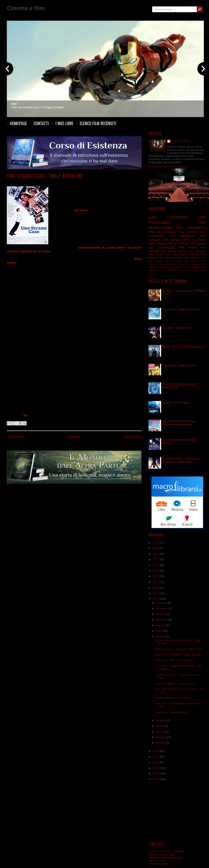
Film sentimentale (84, 182)
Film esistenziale (162, 247)
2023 (156, 548)
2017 (156, 582)
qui (25, 415)
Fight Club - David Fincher (179, 365)
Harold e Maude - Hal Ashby (172, 698)
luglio (159, 631)
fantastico (177, 267)
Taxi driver (81, 210)
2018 (156, 576)
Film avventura (177, 244)
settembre (162, 620)
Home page (74, 437)
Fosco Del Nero (181, 141)
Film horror (198, 244)
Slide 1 (14, 104)
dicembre (162, 603)
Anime (201, 240)
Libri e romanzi (157, 861)
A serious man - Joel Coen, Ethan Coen (179, 649)
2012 (156, 757)
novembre (162, 608)
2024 (156, 543)
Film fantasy (171, 240)
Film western (192, 258)
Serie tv (189, 240)
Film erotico (200, 270)
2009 (156, 774)
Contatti (41, 123)
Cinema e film (26, 8)
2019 (156, 571)
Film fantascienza (162, 232)
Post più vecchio (132, 437)
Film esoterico (174, 261)
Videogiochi (173, 270)
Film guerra (192, 261)
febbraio (161, 737)
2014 (156, 599)
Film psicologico (182, 236)
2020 (156, 565)
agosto (160, 625)
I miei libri (64, 123)
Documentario (193, 264)
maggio (161, 720)
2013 (156, 751)
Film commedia (46, 182)
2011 (156, 762)
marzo (160, 732)
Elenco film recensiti (98, 123)
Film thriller (188, 247)
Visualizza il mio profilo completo (168, 167)
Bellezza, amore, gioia (162, 854)
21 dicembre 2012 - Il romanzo (167, 851)
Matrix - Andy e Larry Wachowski (183, 347)
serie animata (190, 254)
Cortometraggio (192, 267)
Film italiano (169, 251)
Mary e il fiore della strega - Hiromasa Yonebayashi (180, 423)
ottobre (160, 614)
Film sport (165, 267)
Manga (182, 251)
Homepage (18, 123)
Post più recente (16, 437)
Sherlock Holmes (89, 248)
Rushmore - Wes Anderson (171, 712)
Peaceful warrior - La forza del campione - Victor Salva (181, 460)
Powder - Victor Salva (176, 403)
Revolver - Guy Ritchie (177, 328)
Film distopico (197, 251)
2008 (156, 779)
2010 (156, 768)
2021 (156, 560)
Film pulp (160, 270)
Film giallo (172, 254)
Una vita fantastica (160, 864)
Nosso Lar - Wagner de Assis (181, 309)
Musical (152, 274)
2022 (156, 554)
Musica (181, 264)
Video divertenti (168, 264)
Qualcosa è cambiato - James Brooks (177, 655)
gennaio (161, 743)
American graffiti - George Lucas (174, 683)
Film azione (157, 244)
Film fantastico (64, 182)
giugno (160, 636)
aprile (160, 726)
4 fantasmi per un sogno (35, 251)
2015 (156, 593)
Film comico (188, 232)
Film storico (156, 254)
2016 (156, 588)
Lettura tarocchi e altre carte (165, 858)
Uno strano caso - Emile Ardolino (45, 176)
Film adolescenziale (171, 258)
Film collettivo (187, 270)
